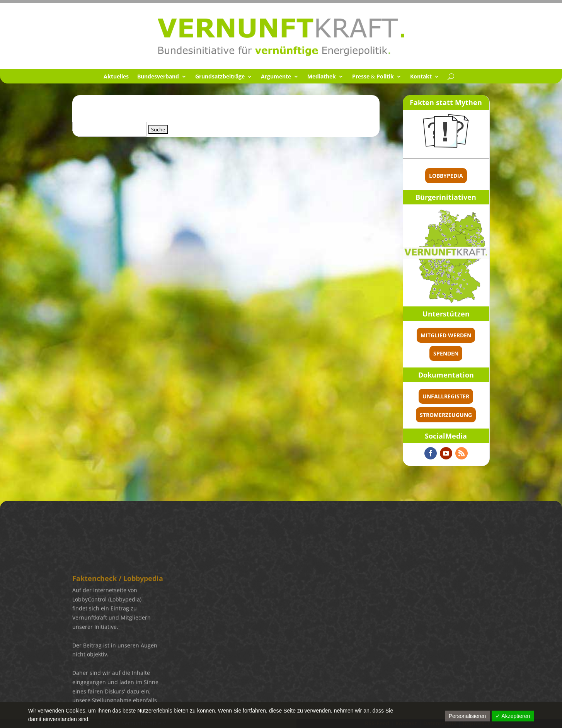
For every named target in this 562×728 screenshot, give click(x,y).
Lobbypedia (446, 176)
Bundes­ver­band (158, 77)
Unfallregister (446, 396)
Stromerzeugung (446, 415)
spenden (446, 353)
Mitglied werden (446, 335)
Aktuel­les (116, 77)
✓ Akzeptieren (513, 716)
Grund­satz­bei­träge (220, 77)
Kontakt (421, 77)
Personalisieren (467, 716)
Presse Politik (373, 77)
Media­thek (322, 77)
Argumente (276, 77)
